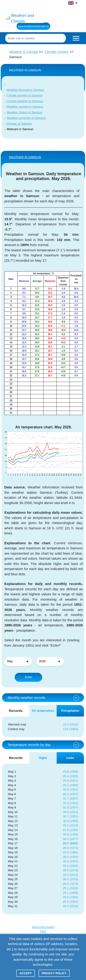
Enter (28, 677)
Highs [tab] (43, 758)
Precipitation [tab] (70, 711)
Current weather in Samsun (25, 101)
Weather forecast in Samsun (25, 90)
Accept (26, 973)
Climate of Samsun (19, 124)
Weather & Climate (24, 52)
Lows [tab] (70, 758)
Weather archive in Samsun (25, 107)
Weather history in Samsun (25, 112)
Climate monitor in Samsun (25, 95)
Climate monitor (57, 52)
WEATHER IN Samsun (25, 157)
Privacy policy (54, 973)
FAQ (43, 931)
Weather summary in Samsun (26, 118)
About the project (43, 927)
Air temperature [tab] (43, 711)
